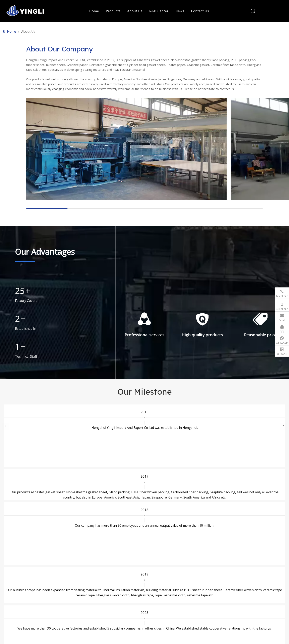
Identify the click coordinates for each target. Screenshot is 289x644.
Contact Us (200, 11)
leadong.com (216, 639)
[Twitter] (36, 607)
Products (113, 11)
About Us (135, 11)
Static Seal (113, 580)
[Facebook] (29, 607)
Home (94, 11)
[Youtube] (43, 607)
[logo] (49, 577)
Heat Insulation (116, 591)
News (180, 11)
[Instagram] (50, 607)
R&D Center (159, 11)
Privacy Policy (175, 614)
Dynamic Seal (115, 586)
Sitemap (178, 639)
